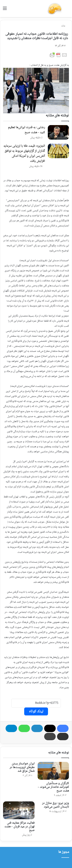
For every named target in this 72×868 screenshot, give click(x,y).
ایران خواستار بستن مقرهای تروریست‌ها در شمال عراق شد (22, 767)
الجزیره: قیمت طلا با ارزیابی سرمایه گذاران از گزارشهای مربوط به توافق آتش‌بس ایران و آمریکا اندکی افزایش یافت (24, 154)
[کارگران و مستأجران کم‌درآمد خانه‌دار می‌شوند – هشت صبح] (53, 771)
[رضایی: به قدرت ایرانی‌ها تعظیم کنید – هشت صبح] (58, 132)
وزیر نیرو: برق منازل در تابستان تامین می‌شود (55, 805)
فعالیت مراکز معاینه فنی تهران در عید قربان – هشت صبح (19, 827)
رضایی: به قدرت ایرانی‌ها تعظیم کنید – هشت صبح (26, 130)
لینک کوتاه (36, 711)
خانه (65, 26)
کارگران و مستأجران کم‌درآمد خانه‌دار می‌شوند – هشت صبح (53, 787)
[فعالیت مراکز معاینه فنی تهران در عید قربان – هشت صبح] (19, 810)
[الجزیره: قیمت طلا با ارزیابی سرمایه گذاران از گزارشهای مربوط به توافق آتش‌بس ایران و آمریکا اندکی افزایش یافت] (58, 151)
